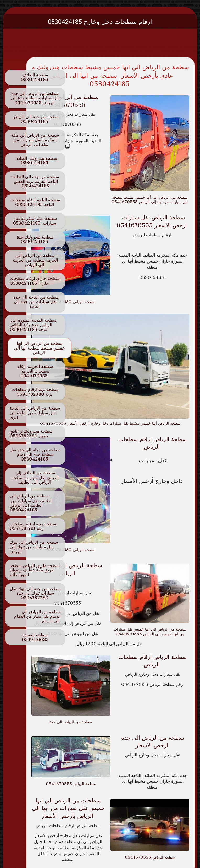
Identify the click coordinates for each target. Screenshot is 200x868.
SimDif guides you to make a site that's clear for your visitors (98, 848)
